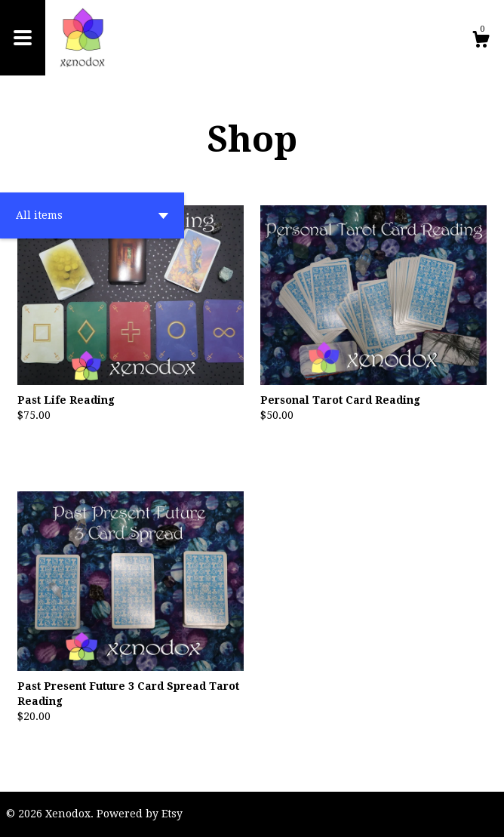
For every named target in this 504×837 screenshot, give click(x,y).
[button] (92, 215)
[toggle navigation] (23, 38)
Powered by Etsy (140, 814)
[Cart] (481, 42)
